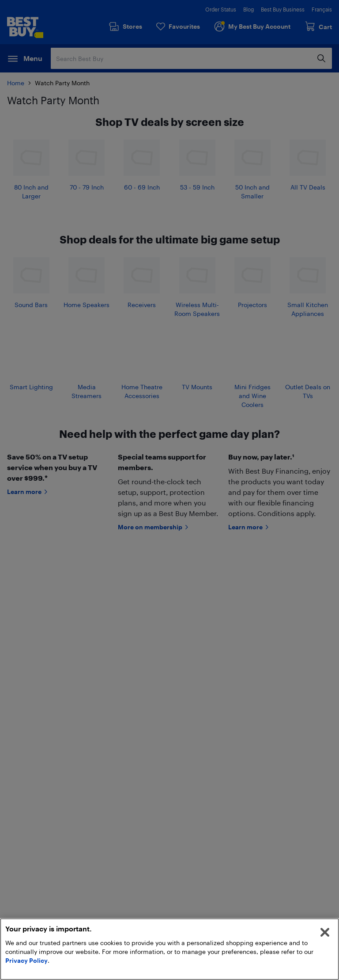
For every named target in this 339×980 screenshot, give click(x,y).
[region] (169, 949)
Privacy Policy (26, 960)
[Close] (325, 932)
